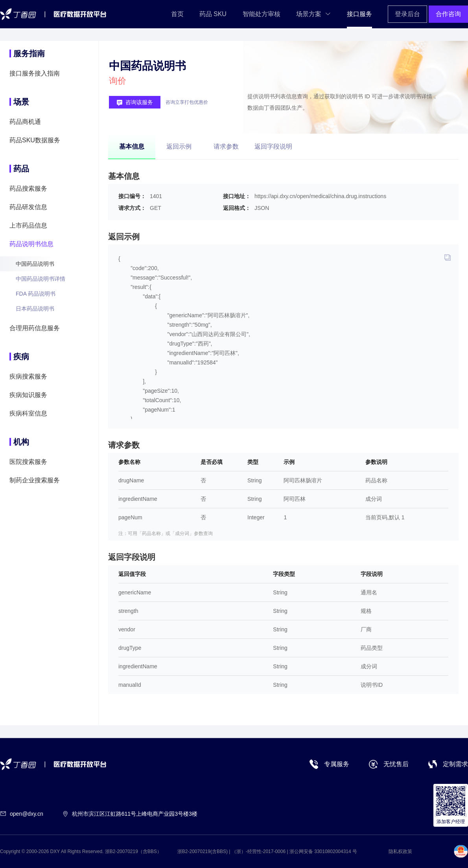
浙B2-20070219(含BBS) (203, 851)
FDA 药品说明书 (36, 294)
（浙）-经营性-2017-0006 (259, 851)
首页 (177, 14)
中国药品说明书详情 (41, 279)
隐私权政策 (400, 851)
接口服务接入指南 (35, 73)
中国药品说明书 (35, 264)
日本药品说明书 (35, 309)
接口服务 (359, 14)
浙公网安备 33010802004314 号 (323, 851)
